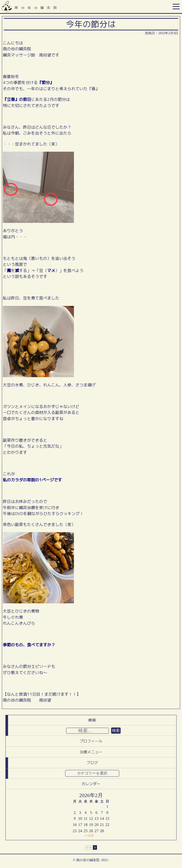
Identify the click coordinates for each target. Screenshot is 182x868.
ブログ (92, 763)
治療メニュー (91, 752)
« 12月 (89, 836)
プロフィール (91, 741)
